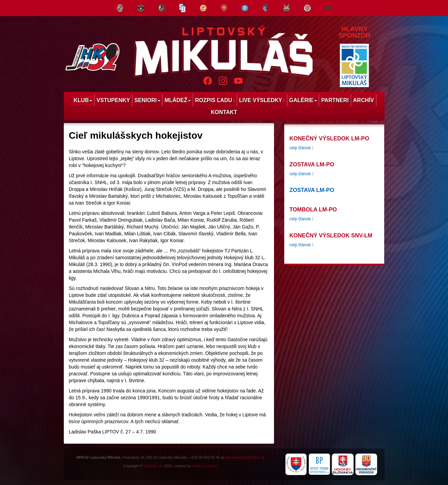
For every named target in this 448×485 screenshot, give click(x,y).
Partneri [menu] (335, 100)
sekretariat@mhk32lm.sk (245, 457)
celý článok (301, 148)
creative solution (204, 466)
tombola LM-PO (313, 209)
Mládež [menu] (178, 100)
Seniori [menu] (147, 100)
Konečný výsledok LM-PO (329, 138)
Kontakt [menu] (224, 112)
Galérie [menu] (303, 100)
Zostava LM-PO (312, 164)
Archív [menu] (364, 100)
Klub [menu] (83, 100)
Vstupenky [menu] (113, 100)
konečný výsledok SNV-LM (331, 235)
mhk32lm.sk (153, 466)
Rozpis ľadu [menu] (215, 100)
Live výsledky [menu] (262, 100)
